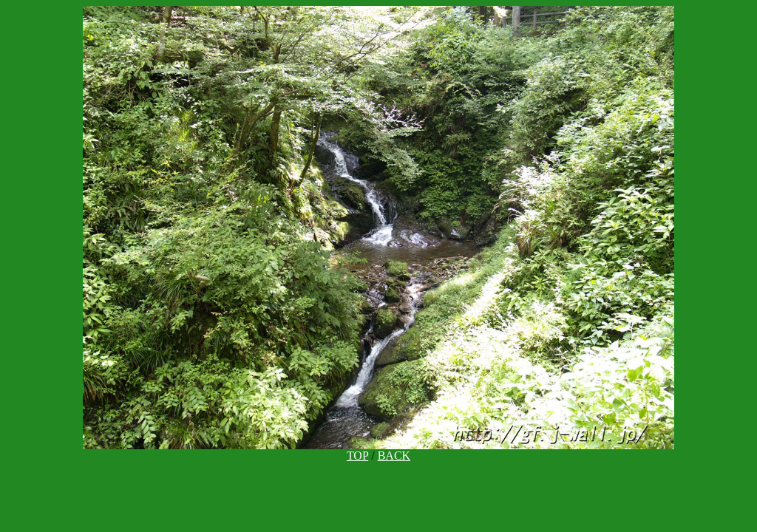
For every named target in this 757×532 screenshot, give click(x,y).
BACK (394, 456)
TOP (357, 456)
